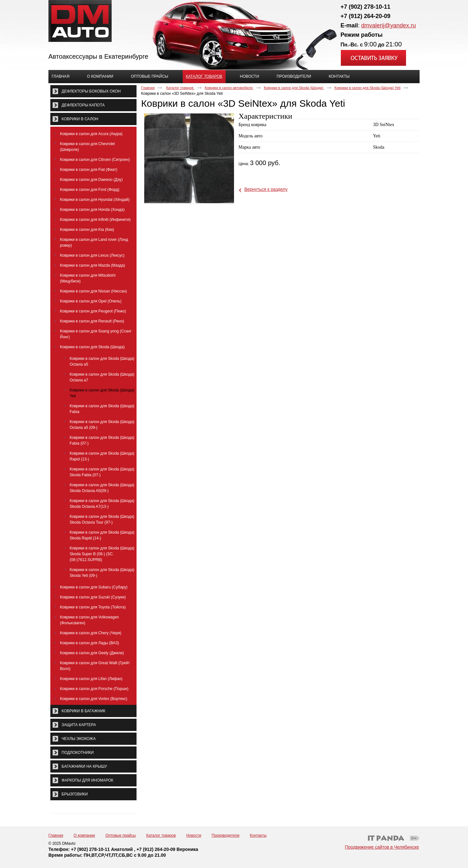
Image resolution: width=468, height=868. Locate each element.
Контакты (258, 835)
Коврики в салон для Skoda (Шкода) (294, 88)
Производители (226, 835)
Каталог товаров (204, 76)
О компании (84, 835)
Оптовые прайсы (121, 835)
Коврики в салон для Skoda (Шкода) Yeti (367, 88)
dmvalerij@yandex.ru (388, 25)
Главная (148, 88)
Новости (194, 835)
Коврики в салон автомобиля (229, 88)
